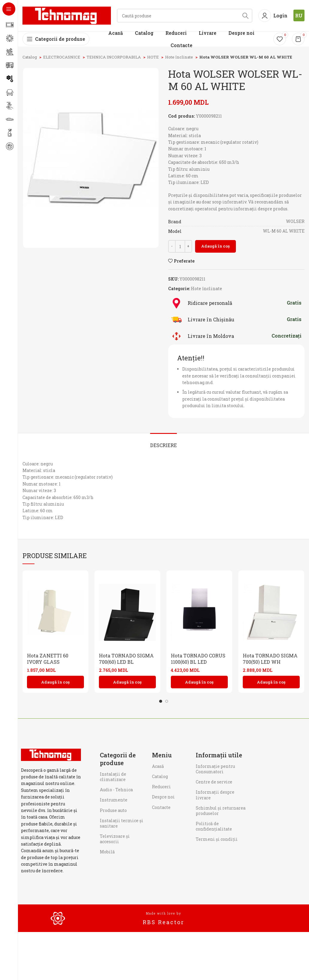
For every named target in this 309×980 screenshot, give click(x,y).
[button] (55, 682)
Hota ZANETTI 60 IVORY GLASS (48, 659)
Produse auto (113, 810)
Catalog (30, 57)
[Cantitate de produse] (180, 246)
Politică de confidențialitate (214, 826)
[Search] (185, 16)
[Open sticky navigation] (56, 39)
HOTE (153, 57)
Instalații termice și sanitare (122, 823)
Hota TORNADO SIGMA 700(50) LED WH (270, 659)
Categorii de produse (118, 759)
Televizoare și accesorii (115, 839)
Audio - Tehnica (116, 790)
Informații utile (219, 755)
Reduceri (161, 787)
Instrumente (114, 800)
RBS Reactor (163, 922)
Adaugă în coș (215, 246)
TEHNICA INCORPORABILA (114, 57)
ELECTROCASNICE (62, 57)
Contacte (161, 807)
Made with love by (164, 914)
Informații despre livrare (215, 795)
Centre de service (214, 782)
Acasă (158, 766)
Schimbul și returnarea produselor (221, 811)
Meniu (162, 755)
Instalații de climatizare (113, 777)
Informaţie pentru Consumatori (215, 769)
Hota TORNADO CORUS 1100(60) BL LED (198, 659)
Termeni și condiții (217, 839)
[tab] (163, 442)
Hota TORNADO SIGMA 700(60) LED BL (126, 659)
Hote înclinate (180, 57)
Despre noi (163, 797)
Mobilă (107, 852)
